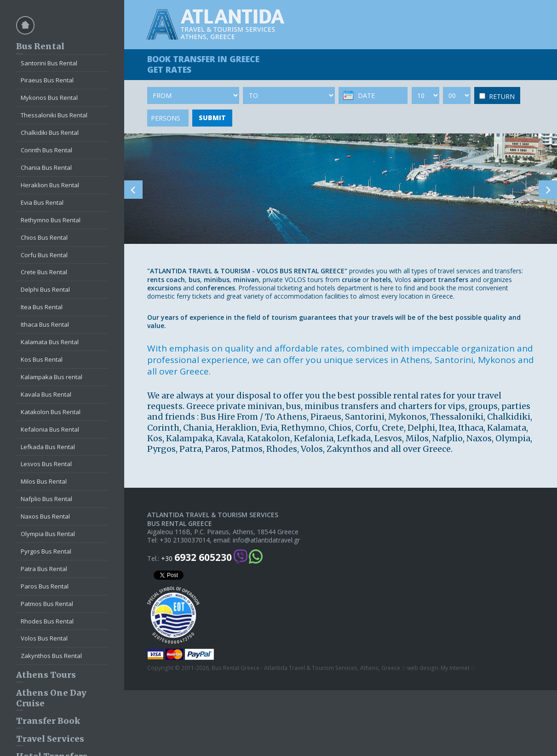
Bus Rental (40, 46)
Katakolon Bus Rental (51, 412)
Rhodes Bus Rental (47, 621)
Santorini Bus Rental (49, 63)
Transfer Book (48, 721)
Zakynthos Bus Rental (51, 656)
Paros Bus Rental (45, 586)
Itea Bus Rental (42, 307)
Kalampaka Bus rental (52, 377)
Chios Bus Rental (44, 237)
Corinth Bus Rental (46, 150)
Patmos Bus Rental (47, 604)
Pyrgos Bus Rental (46, 551)
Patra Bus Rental (44, 569)
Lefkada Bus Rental (48, 447)
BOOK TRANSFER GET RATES (203, 64)
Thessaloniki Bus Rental (54, 115)
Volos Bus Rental (44, 638)
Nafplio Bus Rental (46, 499)
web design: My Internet (438, 668)
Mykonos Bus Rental (49, 98)
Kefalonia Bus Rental (50, 429)
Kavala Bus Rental (46, 394)
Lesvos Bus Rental (46, 464)
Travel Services (50, 739)
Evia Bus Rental (42, 202)
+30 (196, 557)
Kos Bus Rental (42, 359)
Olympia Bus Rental (48, 534)
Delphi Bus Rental (45, 289)
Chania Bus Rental (46, 167)
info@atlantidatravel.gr (266, 540)
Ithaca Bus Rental (45, 324)
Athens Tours (46, 675)
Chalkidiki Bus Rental (50, 133)
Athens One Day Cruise (51, 698)
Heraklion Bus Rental (50, 185)
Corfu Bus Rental (44, 255)
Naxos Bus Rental (45, 516)
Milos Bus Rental (44, 481)
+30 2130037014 (185, 540)
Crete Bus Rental (44, 272)
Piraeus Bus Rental (47, 80)
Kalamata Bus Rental (50, 342)
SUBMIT (212, 118)
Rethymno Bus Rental (51, 220)
